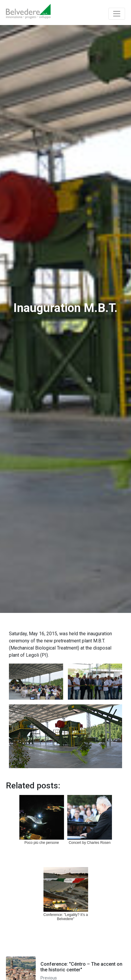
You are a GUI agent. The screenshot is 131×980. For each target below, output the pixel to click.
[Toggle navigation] (117, 14)
